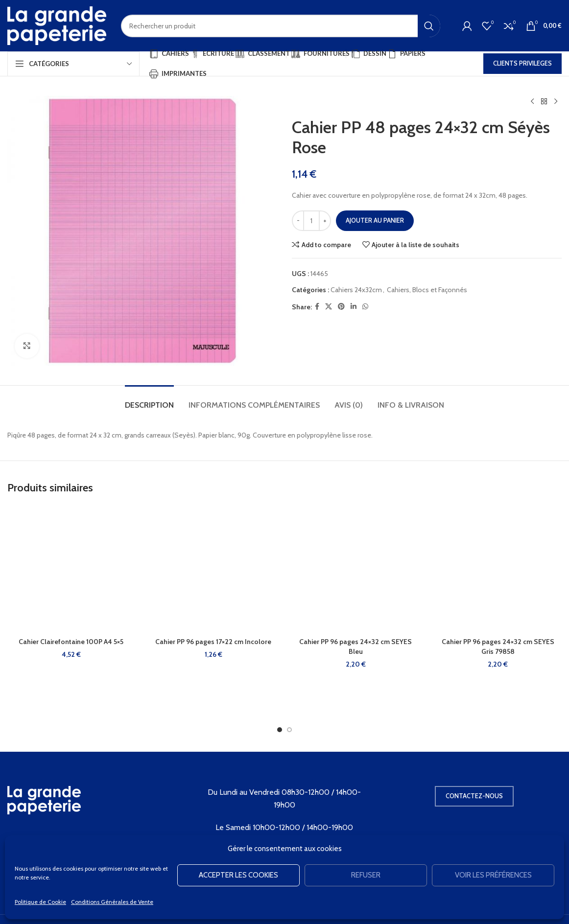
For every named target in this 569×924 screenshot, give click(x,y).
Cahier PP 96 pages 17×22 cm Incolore (213, 642)
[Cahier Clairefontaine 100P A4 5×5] (71, 569)
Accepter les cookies (238, 875)
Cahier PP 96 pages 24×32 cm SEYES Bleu (356, 647)
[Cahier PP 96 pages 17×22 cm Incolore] (214, 569)
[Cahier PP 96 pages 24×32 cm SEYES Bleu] (356, 569)
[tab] (149, 400)
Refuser (366, 875)
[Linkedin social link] (354, 307)
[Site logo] (57, 25)
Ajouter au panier (375, 220)
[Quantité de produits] (311, 221)
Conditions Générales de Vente (112, 902)
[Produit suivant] (556, 102)
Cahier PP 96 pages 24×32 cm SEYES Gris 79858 (498, 647)
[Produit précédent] (532, 102)
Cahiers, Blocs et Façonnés (427, 290)
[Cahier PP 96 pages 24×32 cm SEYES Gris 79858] (498, 569)
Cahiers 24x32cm (356, 290)
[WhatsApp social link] (365, 307)
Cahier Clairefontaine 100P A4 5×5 (71, 642)
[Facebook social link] (317, 307)
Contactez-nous (474, 796)
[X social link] (329, 307)
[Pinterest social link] (341, 307)
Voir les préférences (493, 875)
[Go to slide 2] (289, 730)
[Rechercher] (281, 26)
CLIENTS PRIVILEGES (522, 63)
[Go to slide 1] (280, 730)
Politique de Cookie (40, 902)
